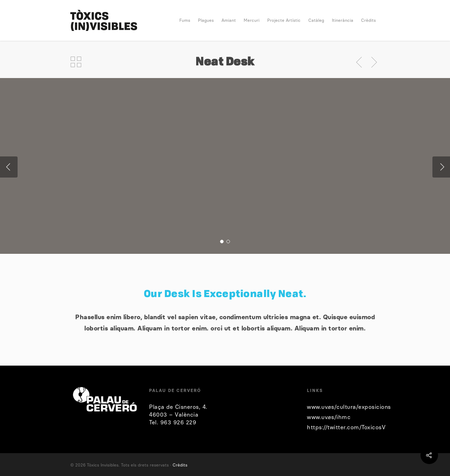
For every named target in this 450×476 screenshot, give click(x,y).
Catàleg (316, 20)
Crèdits (368, 20)
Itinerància (343, 20)
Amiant (229, 20)
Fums (185, 20)
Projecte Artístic (284, 20)
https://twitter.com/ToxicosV (346, 427)
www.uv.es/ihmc (329, 417)
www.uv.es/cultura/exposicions (349, 407)
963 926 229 (178, 422)
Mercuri (252, 20)
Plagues (206, 20)
